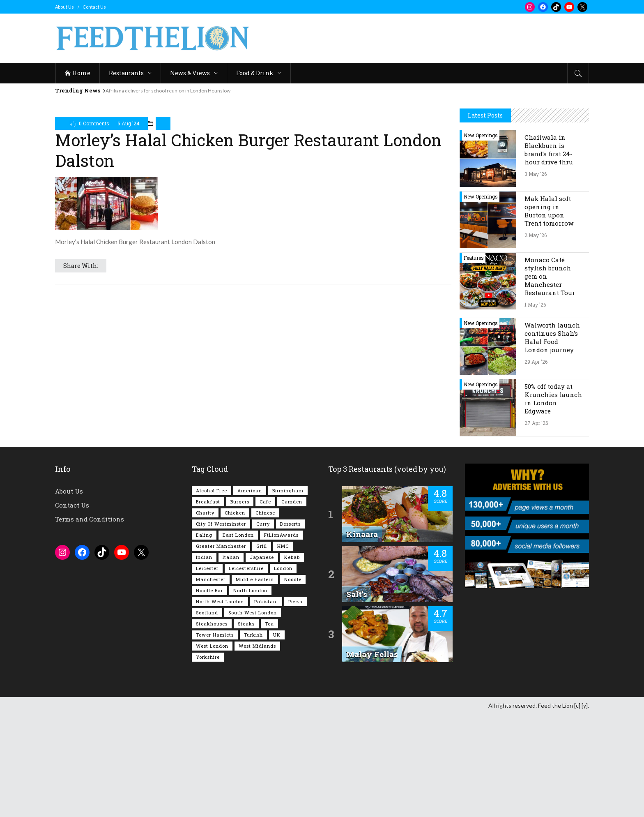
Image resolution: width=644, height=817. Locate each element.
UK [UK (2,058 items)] (277, 737)
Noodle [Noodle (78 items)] (293, 682)
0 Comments (94, 123)
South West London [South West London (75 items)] (253, 715)
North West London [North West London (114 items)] (220, 704)
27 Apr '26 (536, 526)
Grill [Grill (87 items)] (262, 649)
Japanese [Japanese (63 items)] (262, 660)
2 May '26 (536, 338)
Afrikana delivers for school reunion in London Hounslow (168, 91)
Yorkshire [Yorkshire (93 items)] (208, 760)
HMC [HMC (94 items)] (283, 649)
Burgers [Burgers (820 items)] (240, 604)
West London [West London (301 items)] (212, 749)
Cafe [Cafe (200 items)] (265, 604)
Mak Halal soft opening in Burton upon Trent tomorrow (549, 314)
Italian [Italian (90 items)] (231, 660)
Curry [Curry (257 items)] (263, 627)
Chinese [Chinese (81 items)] (265, 615)
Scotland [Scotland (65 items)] (207, 715)
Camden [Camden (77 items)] (292, 604)
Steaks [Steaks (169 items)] (246, 726)
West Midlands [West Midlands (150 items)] (257, 749)
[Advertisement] (439, 38)
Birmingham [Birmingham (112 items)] (288, 593)
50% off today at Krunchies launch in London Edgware (553, 501)
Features (474, 360)
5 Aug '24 (129, 123)
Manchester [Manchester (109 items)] (211, 682)
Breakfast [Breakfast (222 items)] (208, 604)
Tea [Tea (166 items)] (269, 726)
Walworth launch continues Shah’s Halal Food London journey (552, 440)
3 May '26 (536, 277)
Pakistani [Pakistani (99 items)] (266, 704)
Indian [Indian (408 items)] (204, 660)
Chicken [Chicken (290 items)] (235, 615)
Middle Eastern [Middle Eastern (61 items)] (255, 682)
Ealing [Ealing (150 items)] (204, 638)
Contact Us (94, 7)
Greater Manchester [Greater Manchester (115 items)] (221, 649)
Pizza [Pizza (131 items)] (296, 704)
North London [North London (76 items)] (250, 693)
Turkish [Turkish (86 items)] (253, 737)
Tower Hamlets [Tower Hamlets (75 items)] (215, 737)
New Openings (481, 238)
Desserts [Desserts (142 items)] (290, 627)
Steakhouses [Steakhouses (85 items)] (212, 726)
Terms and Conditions (90, 622)
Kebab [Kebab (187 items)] (292, 660)
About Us (64, 7)
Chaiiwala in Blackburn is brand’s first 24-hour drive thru (549, 252)
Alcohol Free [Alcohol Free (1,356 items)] (212, 593)
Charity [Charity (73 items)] (205, 615)
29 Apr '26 (536, 464)
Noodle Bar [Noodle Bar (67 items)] (209, 693)
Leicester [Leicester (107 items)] (207, 671)
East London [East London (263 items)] (238, 638)
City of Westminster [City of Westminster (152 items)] (221, 627)
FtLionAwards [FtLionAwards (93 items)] (281, 638)
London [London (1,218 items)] (283, 671)
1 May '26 (535, 407)
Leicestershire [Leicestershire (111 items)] (246, 671)
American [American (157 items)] (250, 593)
